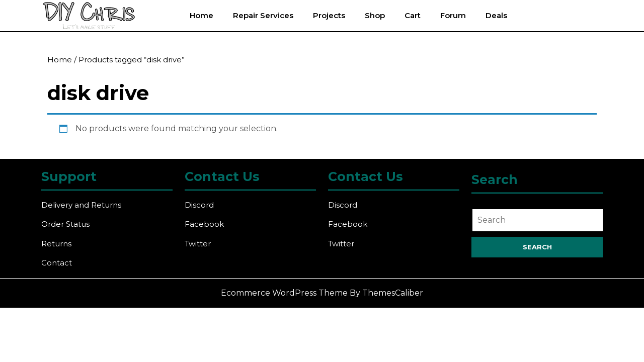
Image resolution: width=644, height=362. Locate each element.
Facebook (204, 224)
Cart (413, 15)
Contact (57, 263)
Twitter (198, 244)
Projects (329, 15)
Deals (496, 15)
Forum (453, 15)
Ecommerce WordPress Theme (284, 293)
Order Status (65, 224)
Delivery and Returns (81, 205)
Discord (199, 205)
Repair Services (263, 15)
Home (202, 15)
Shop (375, 15)
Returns (56, 244)
